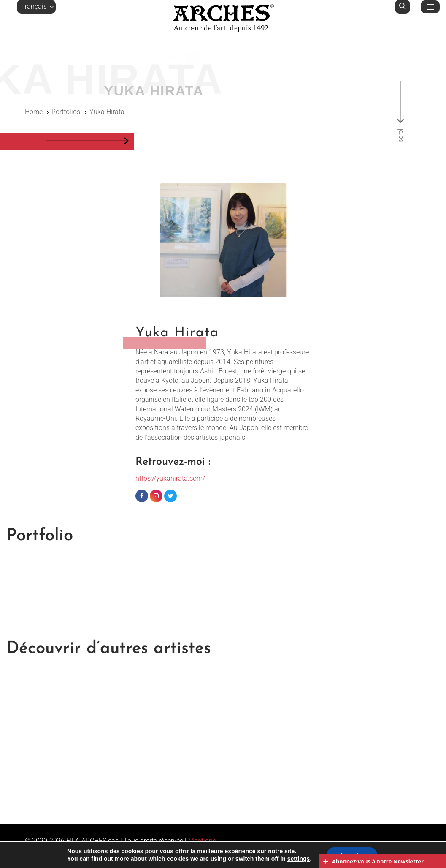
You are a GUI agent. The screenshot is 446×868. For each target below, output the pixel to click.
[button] (36, 7)
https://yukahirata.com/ (170, 478)
